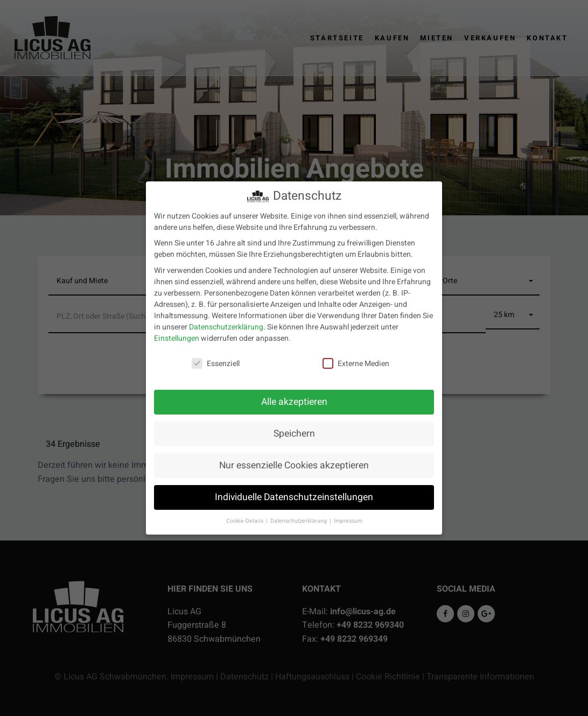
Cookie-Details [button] (246, 521)
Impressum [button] (348, 521)
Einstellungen (177, 338)
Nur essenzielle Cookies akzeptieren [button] (294, 465)
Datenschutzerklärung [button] (299, 521)
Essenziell (216, 364)
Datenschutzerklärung (226, 327)
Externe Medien (356, 364)
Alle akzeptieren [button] (294, 402)
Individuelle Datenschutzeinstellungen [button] (294, 497)
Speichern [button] (294, 434)
